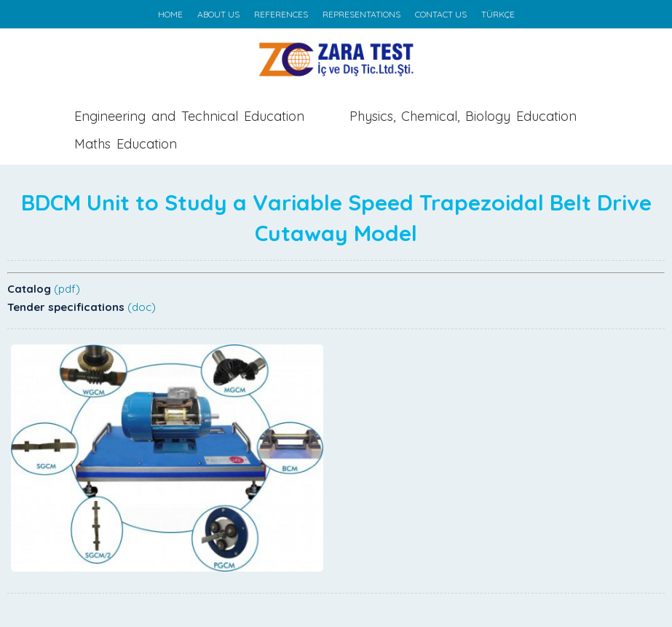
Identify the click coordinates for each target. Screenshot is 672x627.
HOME (170, 14)
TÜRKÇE (498, 14)
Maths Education (126, 144)
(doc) (142, 307)
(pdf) (67, 289)
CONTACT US (441, 14)
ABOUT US (218, 14)
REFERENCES (281, 14)
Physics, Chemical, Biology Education (463, 116)
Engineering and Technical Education (189, 116)
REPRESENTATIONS (361, 14)
